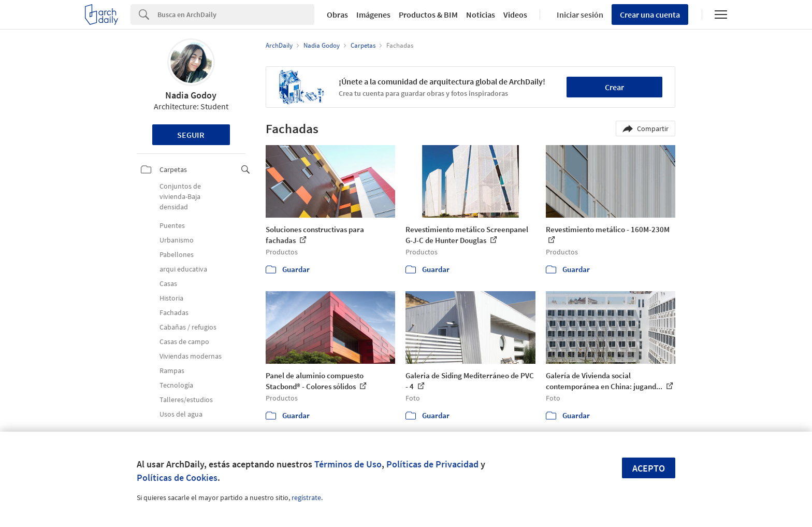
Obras (337, 15)
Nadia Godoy (191, 95)
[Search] (236, 15)
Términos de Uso (348, 464)
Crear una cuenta (650, 15)
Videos (515, 15)
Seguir (191, 135)
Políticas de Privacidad (432, 464)
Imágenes (373, 15)
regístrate (306, 497)
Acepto (649, 468)
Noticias (481, 15)
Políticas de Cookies (177, 478)
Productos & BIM (428, 15)
